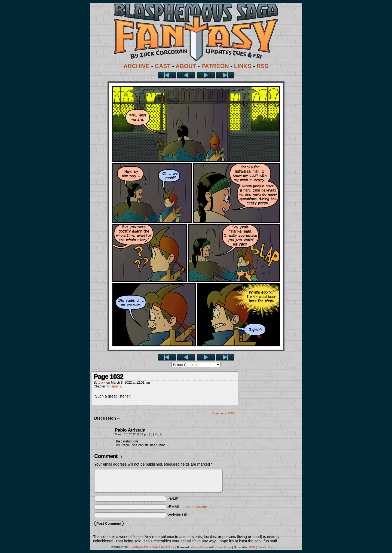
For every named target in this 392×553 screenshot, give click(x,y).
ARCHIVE (137, 66)
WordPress (201, 547)
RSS (263, 66)
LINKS (243, 66)
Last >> (225, 75)
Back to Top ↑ (267, 547)
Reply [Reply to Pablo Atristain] (158, 434)
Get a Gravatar (196, 507)
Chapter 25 (115, 386)
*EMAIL (187, 507)
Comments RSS (223, 413)
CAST (163, 66)
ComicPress (223, 547)
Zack (102, 383)
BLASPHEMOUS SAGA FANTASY (151, 547)
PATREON (215, 66)
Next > (206, 75)
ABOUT (186, 66)
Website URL (179, 515)
